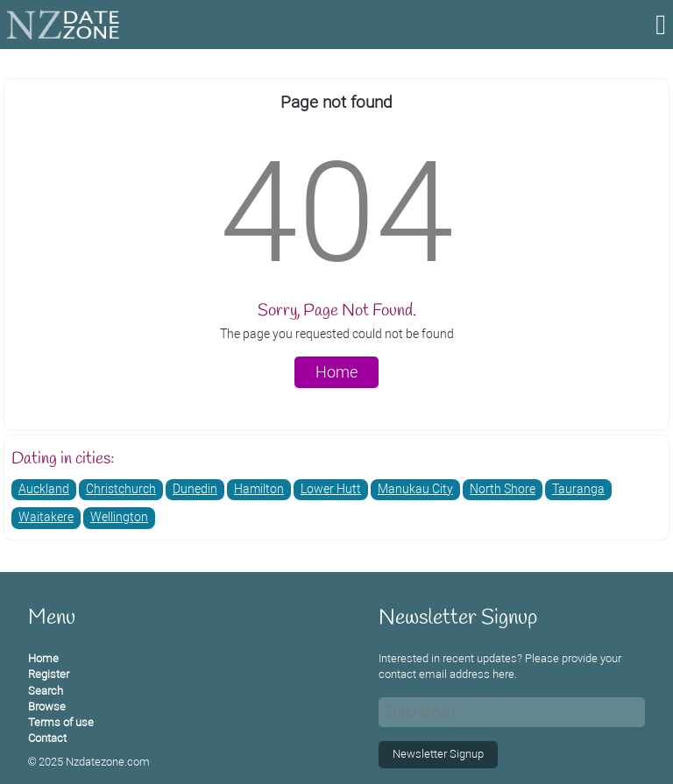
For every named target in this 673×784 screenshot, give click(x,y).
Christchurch (121, 489)
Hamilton (259, 489)
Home (336, 372)
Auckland (44, 489)
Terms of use (61, 722)
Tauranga (578, 489)
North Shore (503, 489)
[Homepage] (63, 25)
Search (46, 691)
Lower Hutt (331, 489)
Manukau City (415, 489)
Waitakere (46, 517)
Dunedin (195, 489)
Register (49, 674)
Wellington (119, 517)
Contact (47, 738)
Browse (47, 706)
